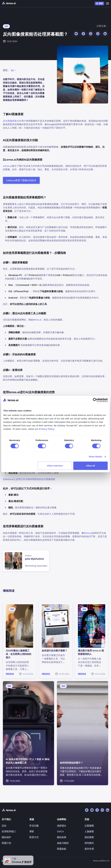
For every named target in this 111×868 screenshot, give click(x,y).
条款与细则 (63, 843)
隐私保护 (6, 837)
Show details (95, 457)
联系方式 (34, 837)
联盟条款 (62, 849)
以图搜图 (89, 826)
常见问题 (34, 826)
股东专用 (89, 849)
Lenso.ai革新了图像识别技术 (21, 180)
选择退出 (62, 826)
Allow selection (55, 466)
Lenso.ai (7, 166)
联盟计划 (6, 843)
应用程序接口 (9, 831)
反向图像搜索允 (11, 121)
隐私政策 (62, 837)
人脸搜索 (89, 831)
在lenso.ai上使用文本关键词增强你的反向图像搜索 (29, 479)
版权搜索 (89, 837)
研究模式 (89, 843)
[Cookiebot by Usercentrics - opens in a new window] (95, 400)
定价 (4, 826)
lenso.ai (37, 320)
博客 (32, 831)
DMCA (60, 831)
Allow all (90, 466)
